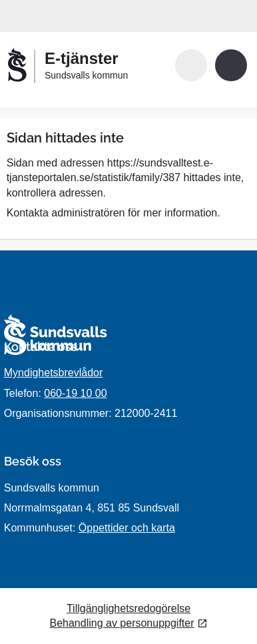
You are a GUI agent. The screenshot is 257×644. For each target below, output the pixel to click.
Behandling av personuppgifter (122, 623)
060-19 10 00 (75, 393)
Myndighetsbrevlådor (54, 373)
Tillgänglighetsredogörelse (128, 608)
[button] (191, 65)
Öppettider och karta (127, 528)
